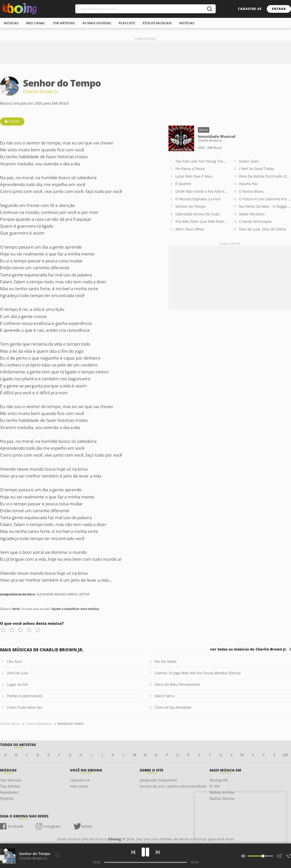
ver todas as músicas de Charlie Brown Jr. (249, 649)
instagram (52, 826)
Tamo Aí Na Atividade (173, 707)
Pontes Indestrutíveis (25, 696)
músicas (11, 23)
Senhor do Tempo (191, 206)
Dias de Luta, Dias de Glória (263, 229)
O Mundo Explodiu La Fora (198, 199)
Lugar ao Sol (17, 684)
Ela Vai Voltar (166, 661)
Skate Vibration (252, 214)
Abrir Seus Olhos (190, 229)
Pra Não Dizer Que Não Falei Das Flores (201, 221)
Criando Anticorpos (255, 221)
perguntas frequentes (158, 780)
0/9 (285, 755)
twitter (87, 826)
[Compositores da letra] (57, 855)
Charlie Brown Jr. (41, 91)
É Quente (183, 184)
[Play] (145, 852)
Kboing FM (219, 780)
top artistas (64, 23)
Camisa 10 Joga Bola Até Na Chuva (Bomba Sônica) (198, 673)
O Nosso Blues (251, 191)
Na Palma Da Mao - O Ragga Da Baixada (265, 206)
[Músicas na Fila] (280, 856)
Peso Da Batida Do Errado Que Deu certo (265, 176)
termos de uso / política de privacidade (173, 786)
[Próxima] (158, 852)
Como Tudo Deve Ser (25, 707)
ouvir (14, 121)
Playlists (7, 798)
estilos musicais (157, 23)
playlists (127, 23)
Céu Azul (14, 661)
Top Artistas (10, 786)
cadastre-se (250, 9)
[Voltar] (133, 852)
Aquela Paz (248, 184)
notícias (187, 23)
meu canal (36, 23)
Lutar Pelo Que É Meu (194, 176)
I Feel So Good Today (257, 169)
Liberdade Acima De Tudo (197, 214)
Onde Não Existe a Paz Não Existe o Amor (201, 191)
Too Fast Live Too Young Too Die (201, 161)
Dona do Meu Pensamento (177, 684)
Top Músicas (11, 780)
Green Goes (249, 161)
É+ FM (215, 786)
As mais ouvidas (97, 23)
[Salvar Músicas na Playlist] (288, 856)
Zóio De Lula (17, 673)
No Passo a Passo (190, 169)
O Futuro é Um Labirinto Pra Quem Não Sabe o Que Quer (265, 199)
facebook (15, 826)
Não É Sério (165, 696)
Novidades (9, 792)
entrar (279, 9)
